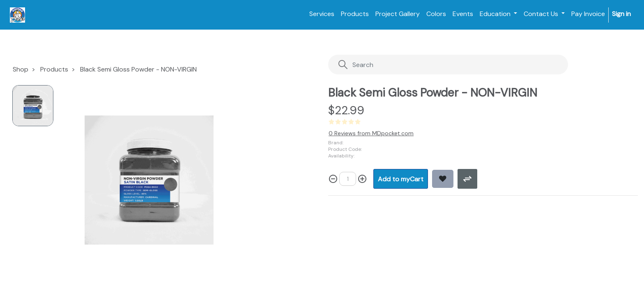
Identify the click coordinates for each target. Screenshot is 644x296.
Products (54, 69)
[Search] (431, 65)
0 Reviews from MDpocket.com (371, 133)
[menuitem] (322, 14)
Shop (21, 69)
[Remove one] (333, 179)
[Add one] (362, 179)
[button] (401, 179)
